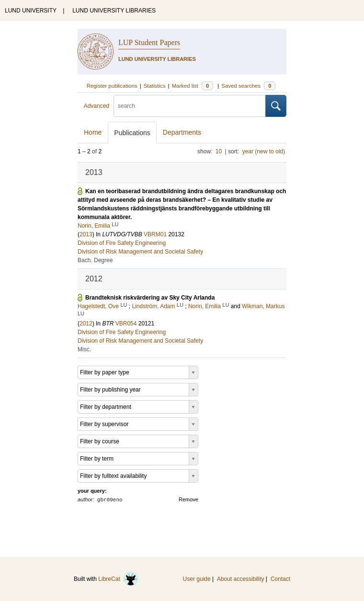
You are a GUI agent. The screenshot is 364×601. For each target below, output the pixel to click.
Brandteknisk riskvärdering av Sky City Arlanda (150, 298)
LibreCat (118, 579)
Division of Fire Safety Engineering (122, 243)
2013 (86, 234)
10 (219, 151)
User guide (197, 579)
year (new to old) (264, 151)
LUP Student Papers (149, 42)
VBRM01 (155, 234)
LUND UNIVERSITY (31, 11)
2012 (86, 324)
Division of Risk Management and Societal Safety (140, 252)
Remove (188, 499)
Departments (182, 132)
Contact (280, 579)
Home (93, 132)
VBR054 (126, 324)
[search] (190, 106)
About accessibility (241, 579)
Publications (132, 133)
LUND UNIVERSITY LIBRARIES (114, 11)
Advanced (97, 106)
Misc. (84, 349)
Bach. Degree (95, 260)
